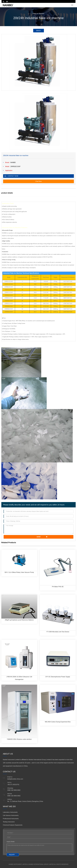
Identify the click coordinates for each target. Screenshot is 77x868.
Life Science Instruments (11, 815)
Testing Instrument (9, 822)
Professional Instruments (11, 819)
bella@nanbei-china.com (15, 779)
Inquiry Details (11, 842)
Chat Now (38, 181)
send (38, 537)
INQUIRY (12, 855)
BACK (38, 31)
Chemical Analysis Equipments (13, 825)
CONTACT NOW (13, 176)
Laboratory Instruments (10, 812)
